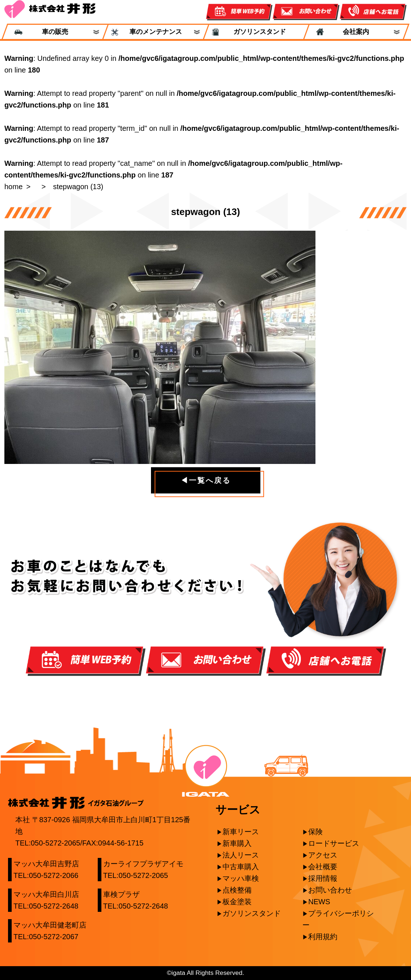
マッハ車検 (241, 878)
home (13, 187)
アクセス (323, 855)
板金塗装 (237, 902)
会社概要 (323, 867)
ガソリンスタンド (256, 32)
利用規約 (323, 937)
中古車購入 (241, 867)
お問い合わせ (330, 890)
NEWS (319, 902)
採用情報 (323, 878)
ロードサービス (334, 843)
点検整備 (237, 890)
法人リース (241, 855)
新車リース (241, 832)
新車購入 (237, 843)
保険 (315, 832)
